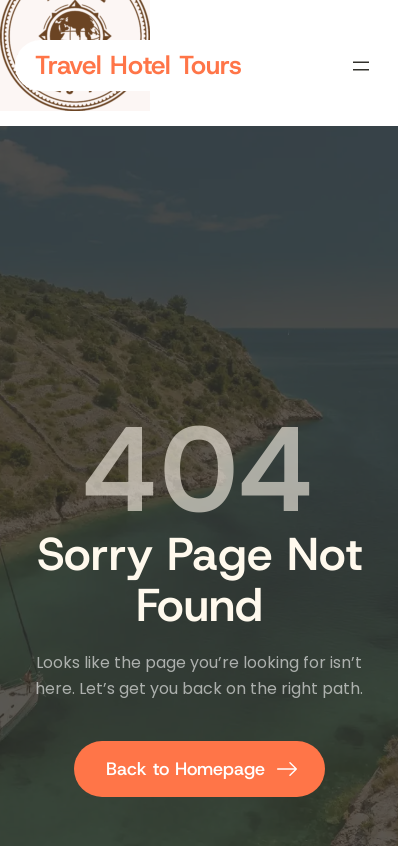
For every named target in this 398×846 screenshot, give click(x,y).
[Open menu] (361, 66)
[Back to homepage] (199, 769)
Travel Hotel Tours (138, 65)
